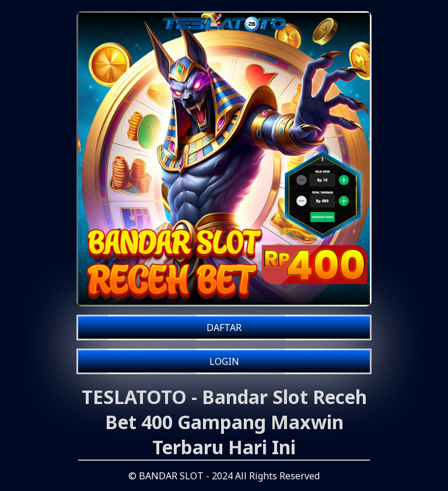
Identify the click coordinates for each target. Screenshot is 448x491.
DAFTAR (224, 328)
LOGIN (224, 361)
